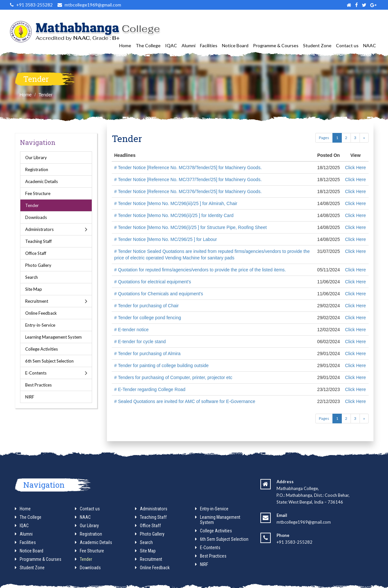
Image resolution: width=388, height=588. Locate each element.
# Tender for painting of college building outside (162, 365)
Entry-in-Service (40, 325)
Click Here (356, 168)
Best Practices (38, 385)
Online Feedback (41, 313)
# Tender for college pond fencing (148, 318)
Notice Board (235, 45)
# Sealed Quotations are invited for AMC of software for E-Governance (185, 401)
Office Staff (36, 253)
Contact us (347, 45)
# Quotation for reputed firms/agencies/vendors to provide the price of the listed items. (200, 270)
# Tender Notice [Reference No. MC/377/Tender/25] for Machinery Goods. (188, 180)
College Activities (42, 349)
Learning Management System (53, 337)
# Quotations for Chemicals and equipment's (159, 294)
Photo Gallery (38, 265)
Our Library (36, 158)
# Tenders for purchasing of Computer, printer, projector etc (173, 377)
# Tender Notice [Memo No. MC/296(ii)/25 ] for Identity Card (174, 215)
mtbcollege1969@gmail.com (304, 522)
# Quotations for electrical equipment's (153, 282)
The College (148, 45)
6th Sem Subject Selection (49, 361)
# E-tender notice (132, 330)
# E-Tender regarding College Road (150, 389)
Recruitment (37, 301)
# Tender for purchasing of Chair (147, 306)
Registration (37, 169)
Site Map (34, 289)
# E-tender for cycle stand (140, 342)
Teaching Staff (38, 241)
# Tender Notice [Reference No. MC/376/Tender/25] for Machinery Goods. (188, 191)
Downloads (36, 217)
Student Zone (317, 45)
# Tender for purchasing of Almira (147, 354)
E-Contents (36, 373)
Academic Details (42, 181)
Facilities (209, 45)
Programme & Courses (276, 45)
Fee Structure (38, 193)
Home (125, 45)
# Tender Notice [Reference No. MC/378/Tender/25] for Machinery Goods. (188, 168)
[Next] (364, 138)
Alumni (189, 45)
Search (31, 277)
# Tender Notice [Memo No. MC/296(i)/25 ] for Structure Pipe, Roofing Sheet (191, 227)
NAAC (370, 45)
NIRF (30, 397)
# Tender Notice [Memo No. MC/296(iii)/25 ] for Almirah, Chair (176, 203)
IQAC (171, 45)
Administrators (39, 229)
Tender (46, 95)
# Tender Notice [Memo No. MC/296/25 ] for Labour (166, 239)
